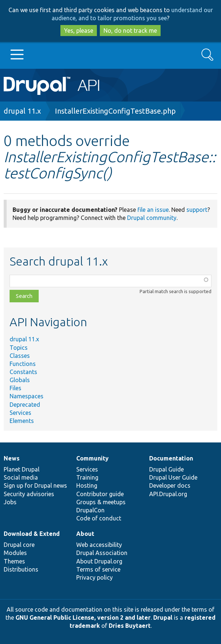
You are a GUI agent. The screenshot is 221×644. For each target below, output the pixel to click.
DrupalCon (90, 510)
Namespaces (27, 396)
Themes (14, 561)
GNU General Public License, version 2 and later (83, 618)
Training (87, 477)
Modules (15, 553)
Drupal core (19, 545)
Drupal (163, 618)
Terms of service (98, 569)
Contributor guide (100, 494)
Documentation (171, 458)
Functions (23, 364)
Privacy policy (94, 577)
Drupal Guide (166, 469)
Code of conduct (99, 518)
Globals (20, 380)
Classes (20, 356)
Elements (22, 421)
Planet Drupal (22, 469)
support (197, 210)
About (85, 534)
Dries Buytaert (130, 626)
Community (92, 458)
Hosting (87, 485)
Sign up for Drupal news (35, 485)
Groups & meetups (101, 502)
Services (20, 413)
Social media (21, 477)
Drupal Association (102, 553)
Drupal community (152, 218)
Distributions (21, 569)
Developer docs (170, 485)
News (12, 458)
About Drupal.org (99, 561)
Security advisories (29, 494)
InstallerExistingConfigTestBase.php (115, 111)
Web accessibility (99, 545)
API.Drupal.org (168, 494)
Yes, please (79, 31)
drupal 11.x (22, 111)
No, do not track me (130, 31)
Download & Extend (32, 534)
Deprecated (25, 405)
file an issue (153, 210)
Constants (23, 372)
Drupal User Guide (173, 477)
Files (15, 388)
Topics (19, 348)
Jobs (10, 502)
